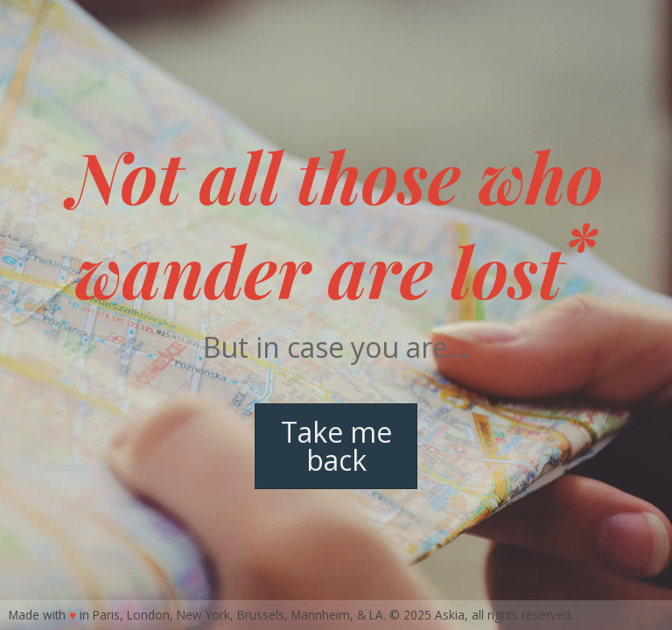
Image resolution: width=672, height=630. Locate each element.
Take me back (336, 446)
